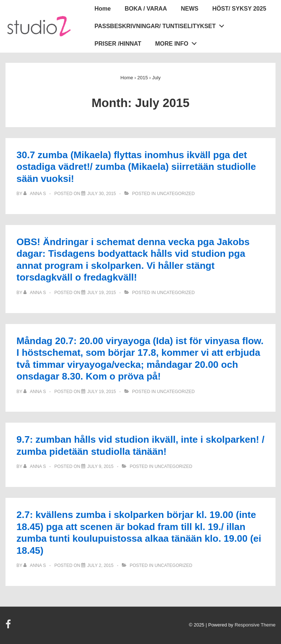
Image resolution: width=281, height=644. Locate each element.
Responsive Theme (255, 625)
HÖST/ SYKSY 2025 (239, 9)
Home (102, 9)
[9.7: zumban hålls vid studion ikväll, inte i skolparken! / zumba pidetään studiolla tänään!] (100, 466)
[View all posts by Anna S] (35, 194)
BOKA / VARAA (146, 9)
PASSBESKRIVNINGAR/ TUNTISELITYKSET (161, 24)
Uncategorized (176, 194)
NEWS (190, 9)
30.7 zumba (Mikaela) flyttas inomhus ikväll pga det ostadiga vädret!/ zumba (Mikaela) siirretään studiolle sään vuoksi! (136, 167)
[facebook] (9, 627)
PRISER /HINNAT (118, 44)
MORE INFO (178, 42)
